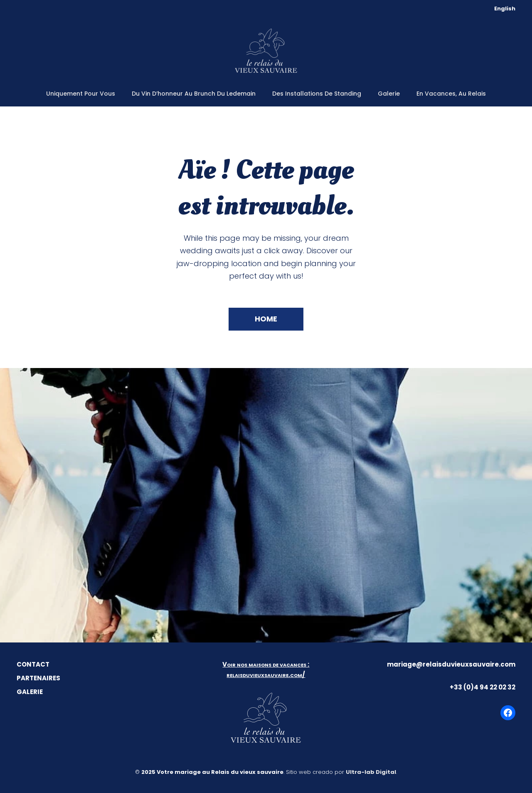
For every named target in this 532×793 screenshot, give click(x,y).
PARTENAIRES (38, 678)
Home (266, 319)
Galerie (389, 94)
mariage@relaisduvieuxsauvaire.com (451, 664)
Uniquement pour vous (81, 94)
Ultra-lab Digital (371, 772)
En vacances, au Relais (451, 94)
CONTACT (33, 664)
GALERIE (30, 692)
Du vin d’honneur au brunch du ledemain (194, 94)
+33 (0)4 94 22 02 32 (483, 687)
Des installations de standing (317, 94)
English (505, 9)
